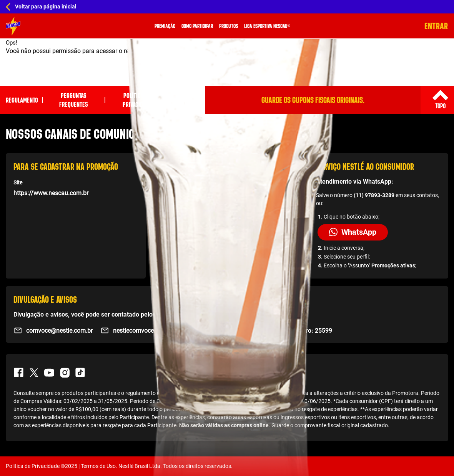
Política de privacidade (137, 100)
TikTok (80, 373)
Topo (440, 106)
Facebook (18, 373)
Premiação (166, 26)
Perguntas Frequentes (74, 100)
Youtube (49, 373)
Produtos (229, 26)
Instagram (65, 373)
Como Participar (198, 26)
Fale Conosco (189, 100)
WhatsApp (353, 232)
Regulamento (22, 100)
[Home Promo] (13, 26)
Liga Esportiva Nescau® (268, 26)
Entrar (437, 26)
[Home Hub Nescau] (227, 7)
